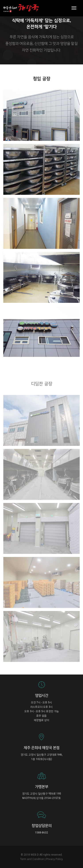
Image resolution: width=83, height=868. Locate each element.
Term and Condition (32, 859)
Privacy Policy (54, 859)
